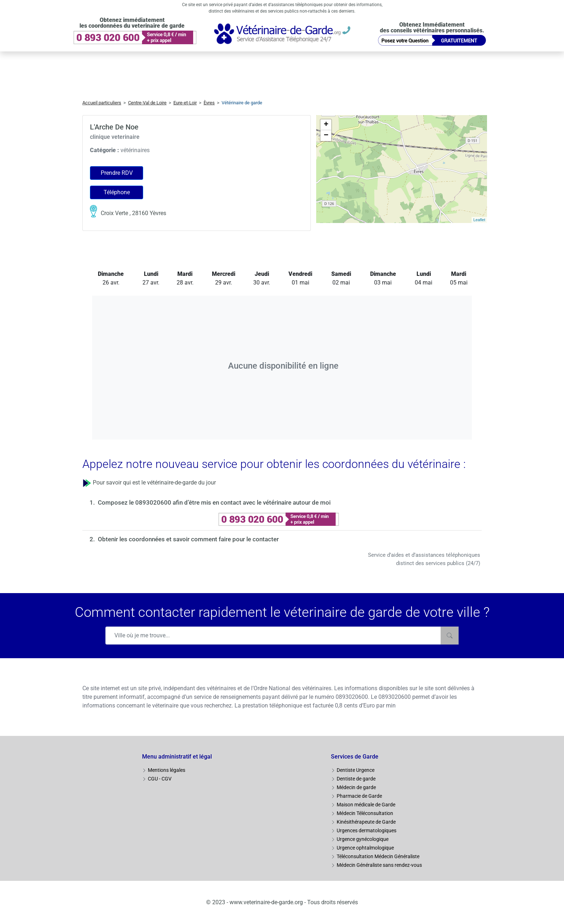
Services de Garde (355, 757)
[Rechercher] (450, 636)
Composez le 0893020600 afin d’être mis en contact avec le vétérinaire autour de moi (214, 502)
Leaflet (479, 220)
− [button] (326, 136)
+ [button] (326, 125)
